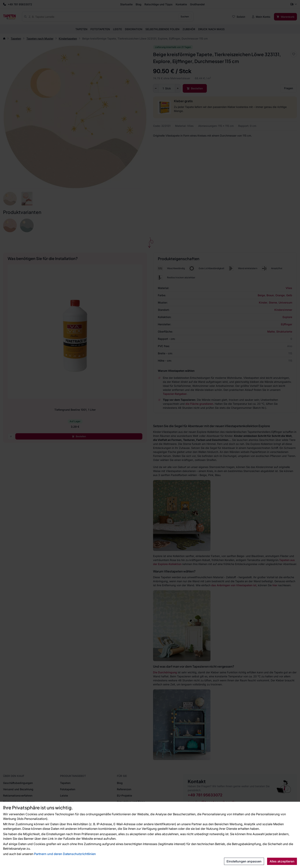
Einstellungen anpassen (244, 861)
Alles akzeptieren (282, 861)
